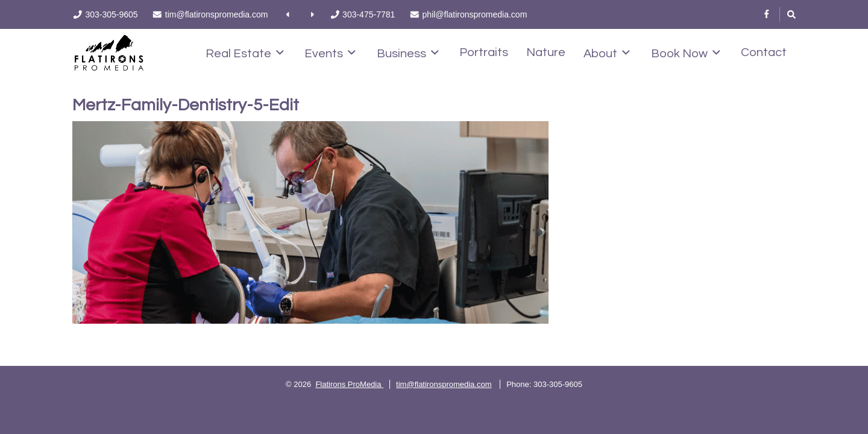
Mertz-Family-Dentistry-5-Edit (186, 105)
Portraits (484, 52)
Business (408, 53)
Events (330, 53)
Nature (546, 52)
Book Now (686, 53)
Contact (764, 52)
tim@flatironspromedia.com (444, 384)
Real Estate (245, 53)
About (607, 53)
